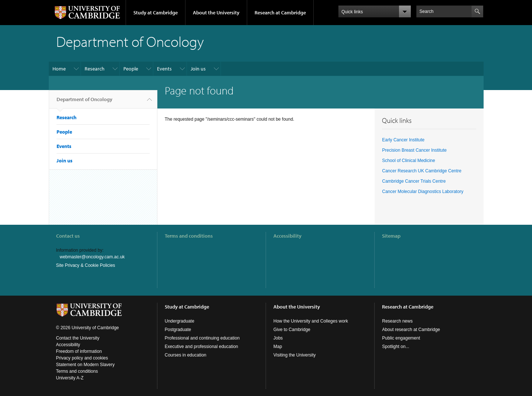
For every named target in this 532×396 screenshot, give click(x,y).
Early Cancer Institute (403, 140)
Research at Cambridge (280, 13)
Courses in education (186, 355)
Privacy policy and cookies (82, 358)
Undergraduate (180, 321)
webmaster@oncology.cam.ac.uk (92, 257)
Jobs (278, 338)
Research (95, 69)
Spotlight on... (395, 347)
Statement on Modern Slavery (86, 365)
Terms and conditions (189, 236)
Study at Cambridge (156, 13)
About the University (216, 13)
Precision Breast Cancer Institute (414, 150)
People (131, 69)
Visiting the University (295, 355)
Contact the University (78, 338)
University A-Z (70, 378)
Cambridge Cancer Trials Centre (414, 181)
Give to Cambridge (292, 330)
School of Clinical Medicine (408, 161)
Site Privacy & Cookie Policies (86, 265)
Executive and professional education (202, 347)
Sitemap (391, 236)
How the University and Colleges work (311, 321)
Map (278, 347)
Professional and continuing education (202, 338)
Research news (397, 321)
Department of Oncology (84, 102)
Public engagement (401, 338)
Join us (198, 69)
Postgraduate (178, 330)
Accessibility (287, 236)
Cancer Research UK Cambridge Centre (422, 171)
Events (164, 69)
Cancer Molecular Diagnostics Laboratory (423, 192)
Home (59, 69)
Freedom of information (79, 351)
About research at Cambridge (411, 330)
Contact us (68, 236)
